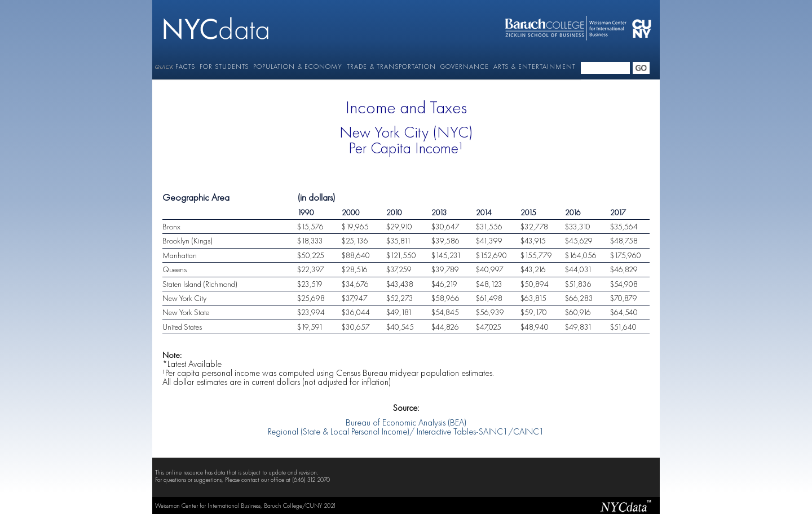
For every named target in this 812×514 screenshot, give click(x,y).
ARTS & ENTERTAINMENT (535, 67)
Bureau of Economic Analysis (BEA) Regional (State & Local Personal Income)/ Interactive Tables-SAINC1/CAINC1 (406, 424)
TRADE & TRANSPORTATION (391, 67)
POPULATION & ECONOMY (298, 67)
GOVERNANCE (465, 67)
